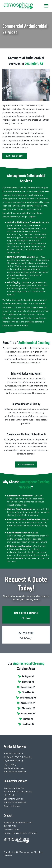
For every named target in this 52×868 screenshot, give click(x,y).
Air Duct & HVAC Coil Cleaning (18, 757)
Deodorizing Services (14, 768)
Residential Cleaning (14, 753)
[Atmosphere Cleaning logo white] (16, 838)
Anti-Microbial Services (15, 771)
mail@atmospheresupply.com (18, 822)
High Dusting (10, 764)
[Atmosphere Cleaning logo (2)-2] (18, 3)
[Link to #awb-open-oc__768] (46, 6)
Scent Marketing (12, 806)
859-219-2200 (10, 826)
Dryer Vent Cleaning (13, 761)
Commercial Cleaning (14, 788)
